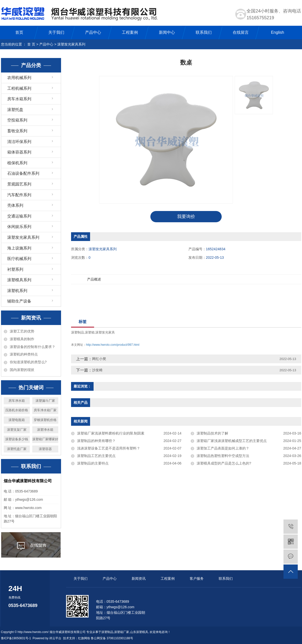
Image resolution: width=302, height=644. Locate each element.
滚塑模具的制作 (22, 339)
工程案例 (130, 32)
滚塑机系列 (17, 291)
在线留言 (241, 32)
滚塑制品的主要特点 (93, 463)
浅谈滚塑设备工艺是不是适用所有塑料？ (109, 448)
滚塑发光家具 (105, 332)
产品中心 (93, 32)
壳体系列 (15, 205)
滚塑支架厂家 (17, 430)
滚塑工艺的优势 (22, 331)
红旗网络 (84, 638)
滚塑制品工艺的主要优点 (96, 456)
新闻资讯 (139, 578)
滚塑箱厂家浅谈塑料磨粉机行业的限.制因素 (111, 433)
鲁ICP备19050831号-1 (16, 638)
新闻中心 (167, 32)
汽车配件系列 (19, 195)
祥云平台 (55, 638)
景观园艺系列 (19, 184)
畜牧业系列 (17, 131)
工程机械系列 (19, 88)
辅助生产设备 (19, 301)
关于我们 (56, 32)
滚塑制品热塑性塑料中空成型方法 (223, 456)
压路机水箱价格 (17, 410)
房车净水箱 (17, 401)
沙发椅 (97, 370)
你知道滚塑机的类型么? (28, 362)
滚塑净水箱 (45, 430)
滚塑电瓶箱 (17, 420)
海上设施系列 (19, 248)
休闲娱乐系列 (19, 227)
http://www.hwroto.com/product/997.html (113, 345)
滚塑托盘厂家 (17, 449)
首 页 (31, 44)
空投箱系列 (17, 120)
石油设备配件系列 (23, 173)
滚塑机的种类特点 (24, 354)
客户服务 (197, 578)
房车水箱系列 (19, 99)
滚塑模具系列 (19, 280)
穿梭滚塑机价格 (45, 420)
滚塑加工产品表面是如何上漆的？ (223, 448)
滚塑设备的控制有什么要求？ (33, 347)
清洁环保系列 (19, 142)
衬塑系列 (15, 269)
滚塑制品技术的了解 (212, 433)
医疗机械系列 (19, 259)
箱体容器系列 (19, 152)
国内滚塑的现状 (22, 370)
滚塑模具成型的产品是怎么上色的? (224, 463)
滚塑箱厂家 (122, 632)
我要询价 (186, 216)
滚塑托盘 (15, 110)
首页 (19, 32)
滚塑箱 (90, 332)
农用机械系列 (19, 78)
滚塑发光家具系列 (71, 44)
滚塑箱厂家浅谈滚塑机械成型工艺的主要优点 (232, 441)
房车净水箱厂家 (45, 410)
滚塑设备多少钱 (17, 439)
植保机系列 (17, 163)
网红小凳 (99, 359)
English (277, 32)
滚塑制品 (78, 332)
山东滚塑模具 (139, 632)
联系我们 (204, 32)
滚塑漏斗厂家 (45, 401)
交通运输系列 (19, 216)
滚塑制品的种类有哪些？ (96, 441)
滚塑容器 (45, 449)
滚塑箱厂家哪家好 (45, 439)
